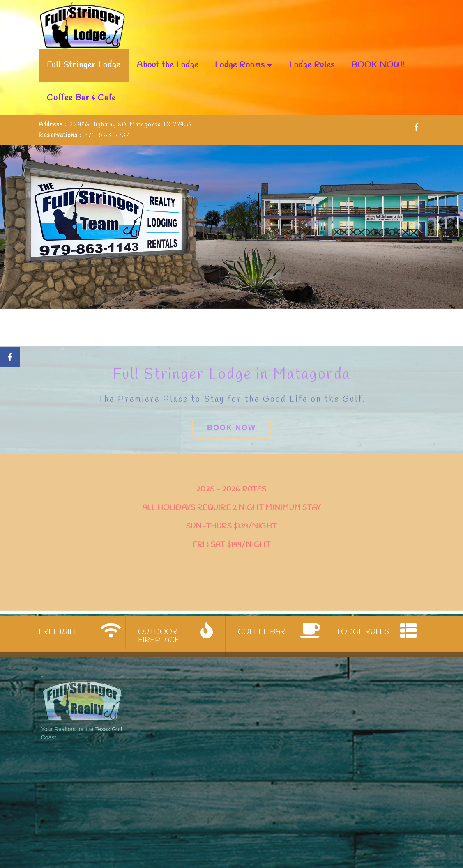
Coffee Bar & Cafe (81, 98)
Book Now (231, 462)
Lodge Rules (312, 65)
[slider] (231, 227)
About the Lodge (168, 65)
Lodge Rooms (244, 65)
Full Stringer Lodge (84, 65)
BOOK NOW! (378, 65)
